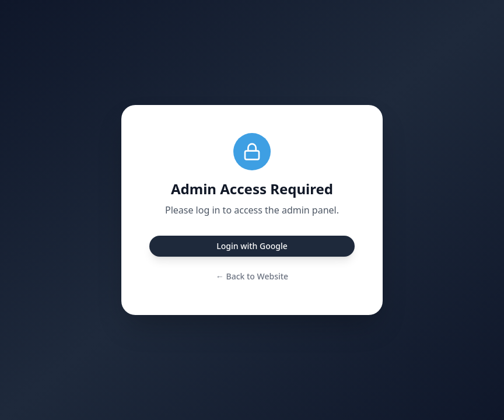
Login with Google (252, 246)
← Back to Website (252, 276)
